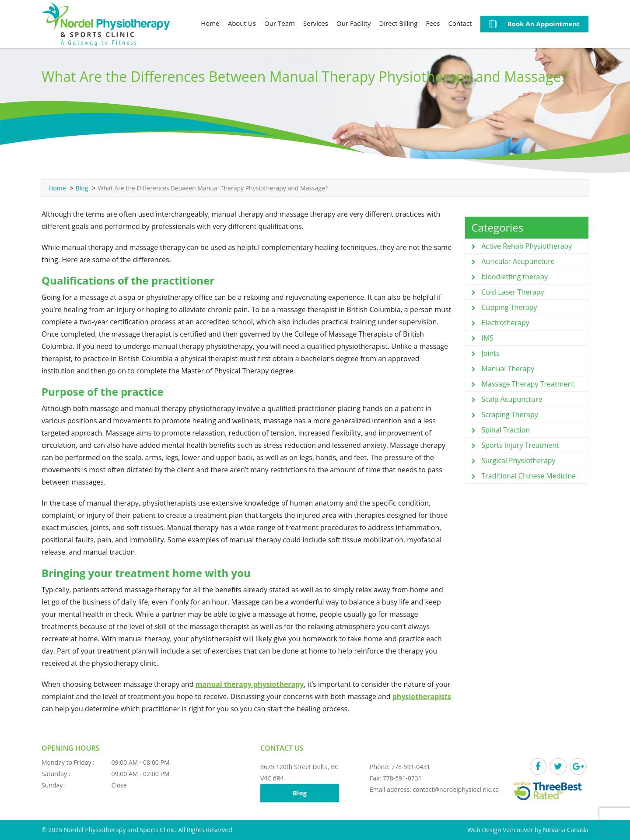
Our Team (280, 23)
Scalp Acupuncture (512, 399)
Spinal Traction (506, 430)
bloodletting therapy (515, 277)
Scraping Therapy (510, 415)
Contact (460, 23)
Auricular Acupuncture (518, 261)
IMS (488, 338)
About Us (242, 23)
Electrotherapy (506, 323)
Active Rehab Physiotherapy (527, 246)
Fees (433, 23)
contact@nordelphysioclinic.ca (456, 789)
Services (316, 23)
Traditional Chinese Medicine (529, 476)
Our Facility (353, 23)
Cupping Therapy (509, 307)
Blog (82, 188)
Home (210, 23)
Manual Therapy (508, 369)
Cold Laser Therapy (513, 292)
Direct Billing (399, 23)
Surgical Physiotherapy (519, 460)
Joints (491, 353)
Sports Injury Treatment (520, 445)
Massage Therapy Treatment (528, 384)
